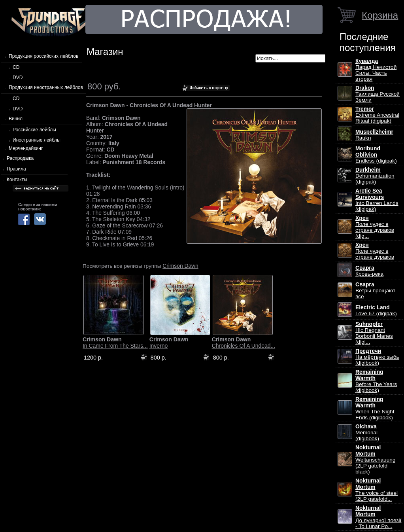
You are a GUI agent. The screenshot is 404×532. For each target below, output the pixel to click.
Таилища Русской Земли (378, 94)
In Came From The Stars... (115, 343)
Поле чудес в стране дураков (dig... (375, 227)
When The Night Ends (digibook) (375, 408)
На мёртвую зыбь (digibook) (377, 357)
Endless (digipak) (376, 155)
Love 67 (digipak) (376, 310)
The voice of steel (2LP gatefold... (377, 490)
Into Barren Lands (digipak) (377, 200)
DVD (18, 78)
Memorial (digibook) (367, 433)
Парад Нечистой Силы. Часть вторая (376, 70)
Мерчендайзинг (26, 148)
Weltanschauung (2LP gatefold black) (375, 460)
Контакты (17, 180)
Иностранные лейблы (37, 140)
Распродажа (20, 158)
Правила (16, 169)
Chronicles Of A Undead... (244, 343)
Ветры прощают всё (375, 291)
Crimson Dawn (180, 266)
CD (16, 67)
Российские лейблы (34, 130)
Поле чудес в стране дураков (375, 251)
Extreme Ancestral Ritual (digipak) (377, 115)
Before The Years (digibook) (376, 381)
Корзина (380, 15)
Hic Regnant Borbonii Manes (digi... (374, 333)
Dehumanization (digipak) (375, 176)
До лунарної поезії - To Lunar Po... (378, 517)
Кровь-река (369, 271)
